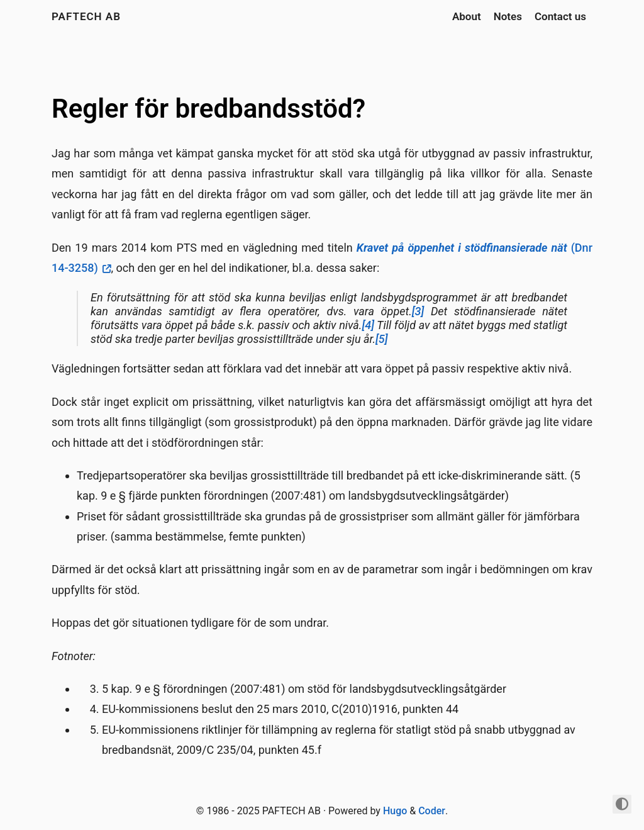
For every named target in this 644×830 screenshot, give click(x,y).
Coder (432, 811)
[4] (368, 325)
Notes (508, 16)
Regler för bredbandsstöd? (208, 109)
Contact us (560, 16)
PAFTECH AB (86, 16)
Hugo (395, 811)
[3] (418, 311)
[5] (381, 339)
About (467, 16)
